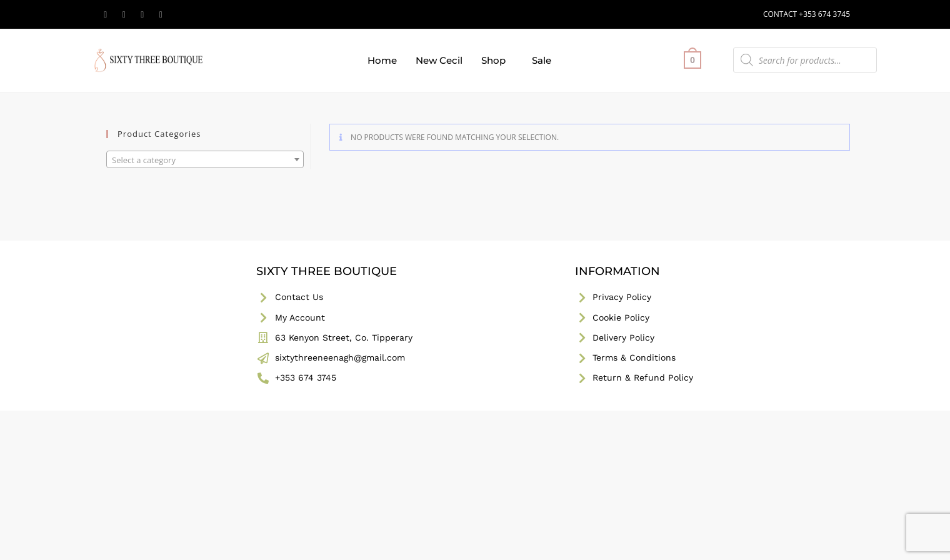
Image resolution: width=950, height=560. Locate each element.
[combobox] (205, 159)
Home (382, 60)
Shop (493, 60)
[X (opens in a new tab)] (107, 14)
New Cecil (439, 60)
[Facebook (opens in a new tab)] (124, 14)
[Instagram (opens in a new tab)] (142, 14)
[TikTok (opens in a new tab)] (161, 14)
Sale (542, 60)
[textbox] (205, 160)
